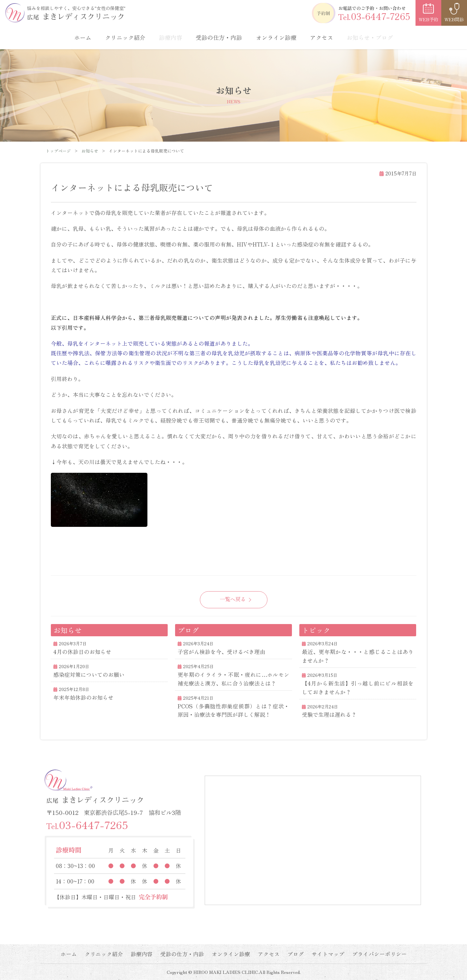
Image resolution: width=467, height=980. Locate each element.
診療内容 (142, 954)
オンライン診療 (276, 37)
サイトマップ (328, 954)
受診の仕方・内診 (219, 37)
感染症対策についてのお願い (89, 675)
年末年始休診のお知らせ (84, 697)
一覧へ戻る (233, 599)
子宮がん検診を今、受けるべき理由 (221, 652)
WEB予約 (429, 19)
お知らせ (90, 151)
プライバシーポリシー (379, 954)
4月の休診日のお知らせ (82, 652)
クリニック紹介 (125, 37)
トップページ (58, 151)
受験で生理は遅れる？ (329, 714)
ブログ (296, 954)
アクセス (322, 37)
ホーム (83, 37)
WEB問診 (454, 19)
